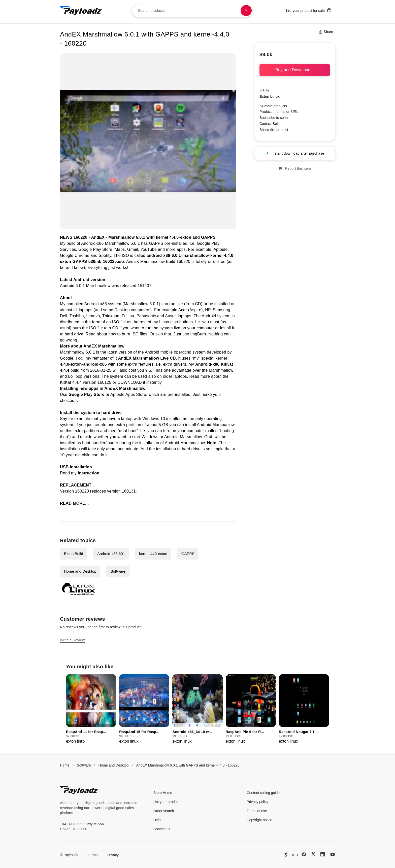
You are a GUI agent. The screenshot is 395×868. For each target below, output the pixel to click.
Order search (164, 811)
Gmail (133, 249)
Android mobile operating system (175, 352)
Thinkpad (111, 316)
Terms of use (257, 811)
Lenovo (93, 316)
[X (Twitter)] (313, 854)
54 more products (273, 106)
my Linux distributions (173, 322)
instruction (89, 473)
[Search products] (246, 11)
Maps (120, 249)
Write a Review (72, 640)
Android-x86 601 (111, 554)
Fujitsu (128, 316)
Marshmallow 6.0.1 (127, 237)
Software (118, 571)
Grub (209, 437)
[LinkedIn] (323, 854)
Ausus (171, 316)
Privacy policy (257, 802)
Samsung (221, 310)
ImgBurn (198, 334)
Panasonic (146, 316)
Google (67, 358)
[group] (91, 709)
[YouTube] (333, 854)
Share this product (274, 130)
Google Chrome (75, 255)
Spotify (105, 255)
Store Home (163, 793)
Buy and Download (295, 70)
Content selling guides (264, 793)
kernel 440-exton (153, 554)
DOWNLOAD (129, 382)
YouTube (149, 249)
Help (157, 820)
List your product (167, 802)
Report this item (295, 169)
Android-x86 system (103, 304)
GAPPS (156, 243)
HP (208, 310)
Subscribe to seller (274, 118)
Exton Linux (270, 96)
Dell (64, 316)
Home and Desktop (80, 571)
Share (326, 32)
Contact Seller (271, 124)
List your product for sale (309, 10)
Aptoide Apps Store (128, 394)
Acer (183, 310)
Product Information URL (279, 112)
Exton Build (74, 554)
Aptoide (220, 249)
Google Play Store (95, 249)
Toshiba (77, 316)
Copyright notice (259, 820)
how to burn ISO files (128, 334)
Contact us (162, 829)
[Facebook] (304, 854)
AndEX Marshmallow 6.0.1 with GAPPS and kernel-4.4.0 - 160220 (188, 765)
